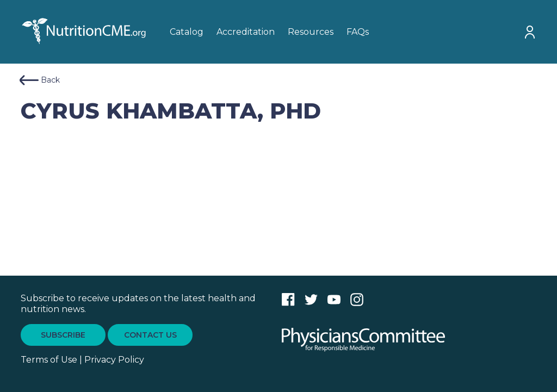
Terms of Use (49, 360)
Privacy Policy (114, 360)
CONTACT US (150, 335)
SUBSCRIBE (63, 335)
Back (40, 80)
